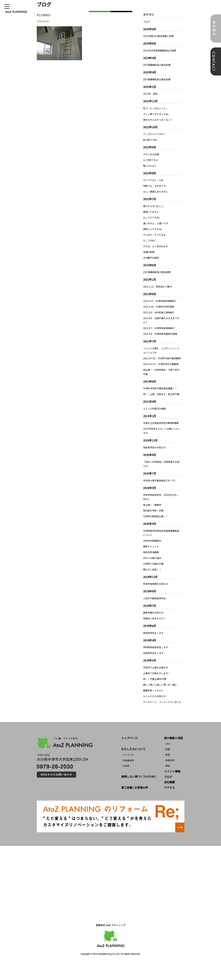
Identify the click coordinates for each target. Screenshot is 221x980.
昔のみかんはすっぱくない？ (159, 120)
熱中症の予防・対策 (154, 519)
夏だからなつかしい (154, 206)
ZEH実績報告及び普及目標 (158, 65)
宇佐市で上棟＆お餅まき (156, 676)
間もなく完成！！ (153, 578)
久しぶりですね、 (153, 217)
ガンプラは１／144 (154, 180)
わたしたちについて (133, 766)
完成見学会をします (154, 641)
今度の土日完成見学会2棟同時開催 (162, 431)
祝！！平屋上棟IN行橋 (155, 687)
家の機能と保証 (174, 755)
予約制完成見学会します (156, 656)
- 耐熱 (167, 772)
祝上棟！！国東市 (153, 513)
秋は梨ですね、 (152, 140)
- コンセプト (128, 772)
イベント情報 (172, 788)
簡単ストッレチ (152, 555)
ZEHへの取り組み (153, 566)
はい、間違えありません (156, 191)
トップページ (129, 755)
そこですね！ (150, 240)
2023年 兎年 (151, 94)
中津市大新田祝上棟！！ (156, 525)
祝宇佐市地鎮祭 (152, 561)
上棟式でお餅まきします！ (158, 682)
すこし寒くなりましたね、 (158, 114)
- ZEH (167, 761)
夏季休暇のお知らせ (154, 621)
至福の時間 (149, 252)
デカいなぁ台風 (152, 154)
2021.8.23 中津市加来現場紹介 (161, 301)
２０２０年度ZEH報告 (155, 417)
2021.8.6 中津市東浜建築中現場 (161, 334)
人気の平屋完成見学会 (155, 607)
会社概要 (169, 799)
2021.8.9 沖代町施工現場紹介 (160, 312)
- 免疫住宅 (169, 777)
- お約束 (125, 783)
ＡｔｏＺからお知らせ (155, 709)
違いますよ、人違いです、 (158, 223)
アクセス (169, 804)
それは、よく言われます (156, 246)
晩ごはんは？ (150, 166)
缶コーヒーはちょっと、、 (157, 108)
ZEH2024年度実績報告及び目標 (160, 50)
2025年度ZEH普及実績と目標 (159, 36)
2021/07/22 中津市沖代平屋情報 (161, 368)
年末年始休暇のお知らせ (156, 592)
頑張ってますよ (151, 212)
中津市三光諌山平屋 (154, 572)
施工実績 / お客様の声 (135, 804)
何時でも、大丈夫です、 (156, 186)
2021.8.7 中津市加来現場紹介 (160, 328)
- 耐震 (167, 766)
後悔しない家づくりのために (139, 793)
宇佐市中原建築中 (153, 549)
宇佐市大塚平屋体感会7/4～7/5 (160, 489)
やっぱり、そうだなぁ (155, 235)
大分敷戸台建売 (152, 258)
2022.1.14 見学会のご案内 (158, 286)
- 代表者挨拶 (128, 777)
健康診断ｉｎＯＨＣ (154, 703)
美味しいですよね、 (154, 229)
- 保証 (167, 783)
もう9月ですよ (151, 160)
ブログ (147, 22)
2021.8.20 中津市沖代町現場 (159, 307)
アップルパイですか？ (155, 134)
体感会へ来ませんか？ (155, 627)
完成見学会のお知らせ (155, 456)
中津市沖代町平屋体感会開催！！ (161, 393)
